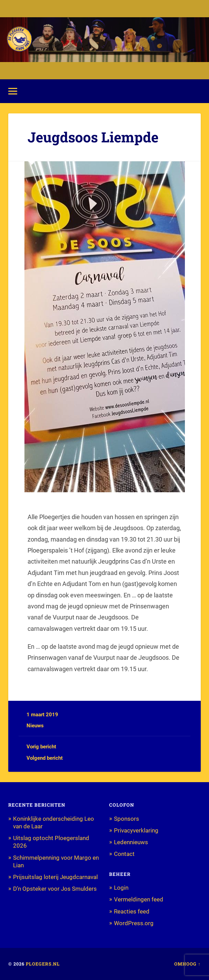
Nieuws (35, 726)
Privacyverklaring (136, 830)
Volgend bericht (45, 758)
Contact (124, 854)
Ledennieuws (131, 842)
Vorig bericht (41, 747)
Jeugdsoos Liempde (93, 137)
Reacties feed (132, 911)
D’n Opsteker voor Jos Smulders (55, 889)
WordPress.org (134, 923)
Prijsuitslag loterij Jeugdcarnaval (55, 877)
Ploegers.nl (43, 964)
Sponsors (127, 819)
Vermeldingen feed (139, 899)
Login (121, 888)
